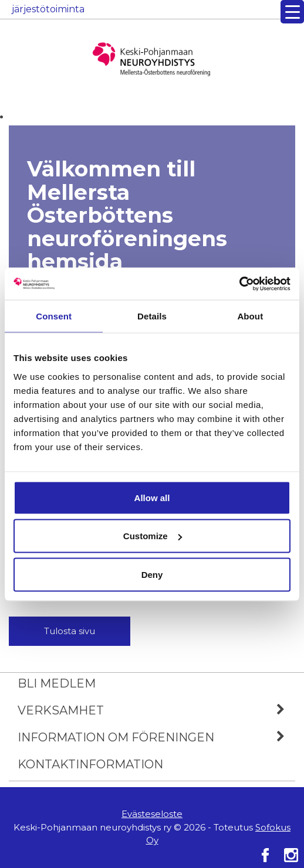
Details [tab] (152, 316)
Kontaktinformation (90, 764)
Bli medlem (57, 683)
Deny (152, 574)
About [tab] (250, 316)
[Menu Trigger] (292, 12)
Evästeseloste (152, 814)
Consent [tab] (54, 316)
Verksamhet (156, 710)
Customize (153, 536)
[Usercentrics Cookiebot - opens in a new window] (239, 284)
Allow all (152, 497)
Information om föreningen (156, 737)
